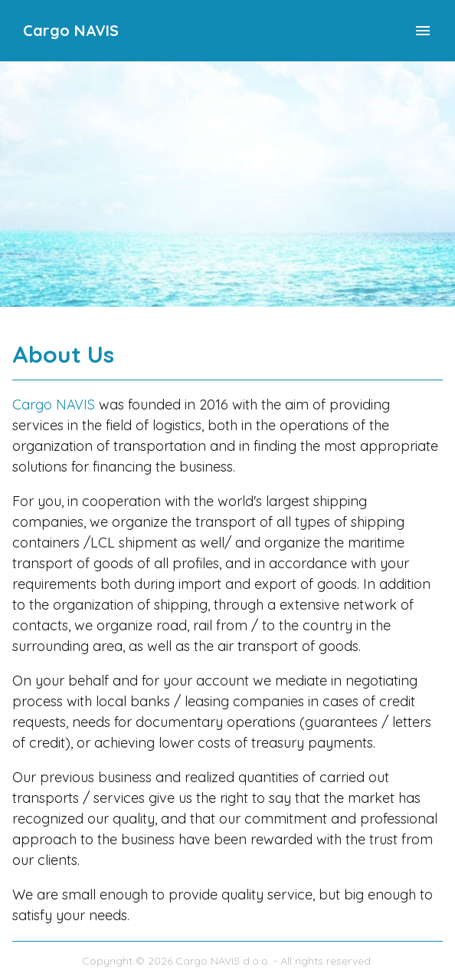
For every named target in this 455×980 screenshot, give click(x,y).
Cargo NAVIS (71, 30)
